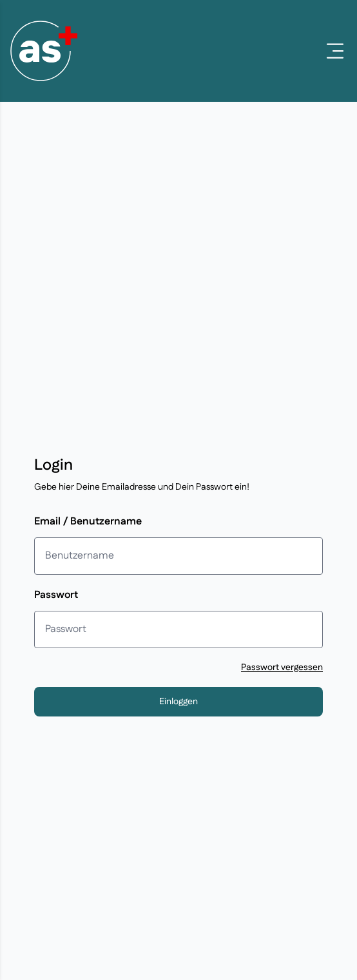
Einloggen (179, 702)
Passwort (56, 595)
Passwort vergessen (282, 668)
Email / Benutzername (88, 522)
